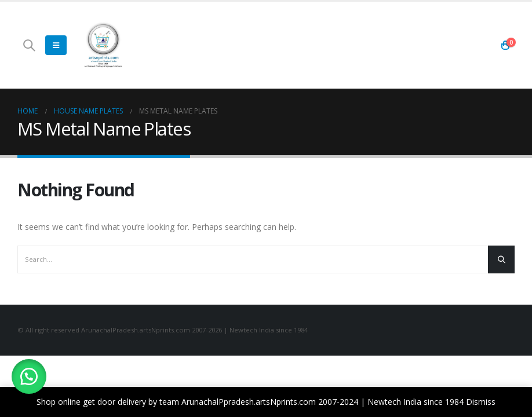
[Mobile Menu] (56, 45)
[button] (29, 376)
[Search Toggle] (29, 45)
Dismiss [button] (481, 402)
